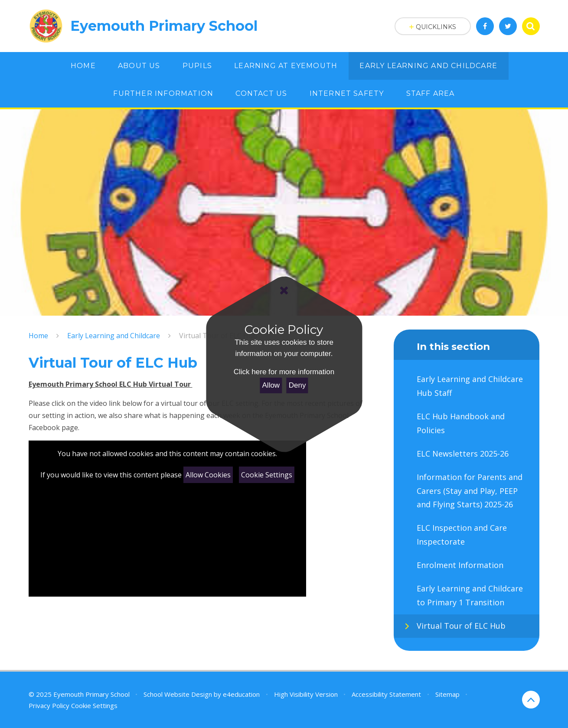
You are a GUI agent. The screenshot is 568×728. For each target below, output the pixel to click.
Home (38, 336)
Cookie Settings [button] (94, 705)
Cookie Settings (267, 475)
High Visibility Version (306, 694)
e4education (241, 694)
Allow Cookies (208, 475)
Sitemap (447, 694)
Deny (297, 385)
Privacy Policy (49, 705)
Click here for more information (284, 372)
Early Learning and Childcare (114, 336)
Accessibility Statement (386, 694)
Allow (271, 385)
